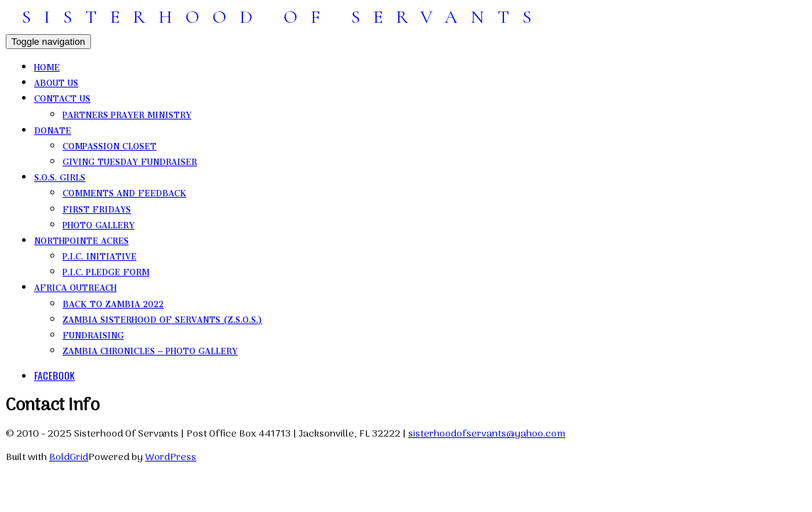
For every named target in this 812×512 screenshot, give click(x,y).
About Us (56, 81)
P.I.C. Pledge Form (106, 270)
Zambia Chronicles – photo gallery (150, 349)
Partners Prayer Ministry (127, 113)
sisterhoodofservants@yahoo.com (487, 434)
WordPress (171, 458)
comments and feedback (124, 191)
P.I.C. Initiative (100, 255)
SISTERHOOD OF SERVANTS (283, 17)
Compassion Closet (109, 144)
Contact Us (62, 97)
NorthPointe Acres (81, 239)
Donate (53, 129)
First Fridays (97, 208)
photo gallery (98, 223)
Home (47, 65)
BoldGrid (69, 458)
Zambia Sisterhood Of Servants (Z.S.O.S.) (162, 318)
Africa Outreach (75, 286)
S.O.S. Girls (60, 176)
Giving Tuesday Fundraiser (130, 160)
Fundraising (93, 334)
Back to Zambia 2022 (113, 302)
